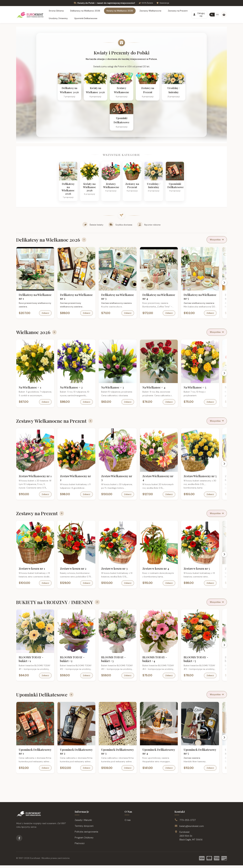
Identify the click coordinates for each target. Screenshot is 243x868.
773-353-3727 (188, 823)
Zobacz (47, 320)
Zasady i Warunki (83, 823)
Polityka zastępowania (86, 835)
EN (217, 15)
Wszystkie (217, 246)
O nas (128, 823)
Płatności (80, 846)
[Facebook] (19, 841)
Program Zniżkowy (84, 840)
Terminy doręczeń (84, 829)
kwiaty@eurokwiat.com (192, 829)
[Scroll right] (225, 289)
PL (212, 15)
